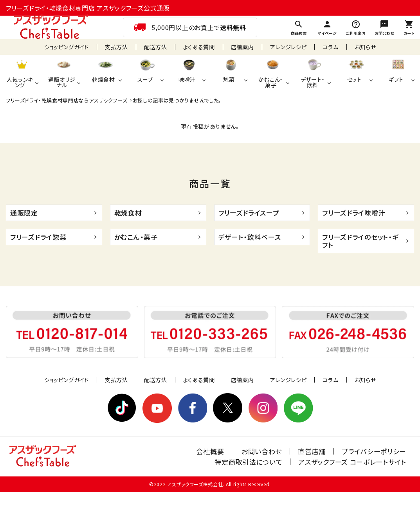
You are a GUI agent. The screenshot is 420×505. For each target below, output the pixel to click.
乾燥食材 (128, 213)
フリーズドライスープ (249, 213)
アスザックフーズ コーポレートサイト (352, 462)
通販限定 (24, 213)
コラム (330, 47)
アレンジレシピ (288, 47)
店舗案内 (242, 47)
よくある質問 (199, 47)
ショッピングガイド (67, 47)
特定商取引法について (248, 462)
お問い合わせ (262, 451)
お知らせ (365, 47)
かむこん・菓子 (136, 237)
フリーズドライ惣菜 (38, 237)
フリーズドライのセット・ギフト (360, 241)
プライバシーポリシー (374, 451)
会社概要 (210, 451)
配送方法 (156, 47)
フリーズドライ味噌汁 (354, 213)
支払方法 (116, 47)
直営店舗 (312, 451)
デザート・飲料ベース (250, 237)
